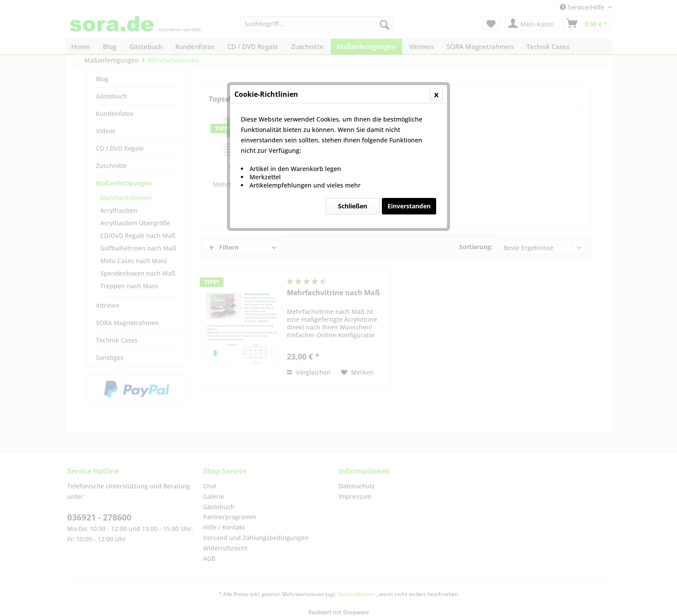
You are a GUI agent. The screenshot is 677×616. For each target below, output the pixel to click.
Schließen (353, 206)
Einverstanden (409, 206)
